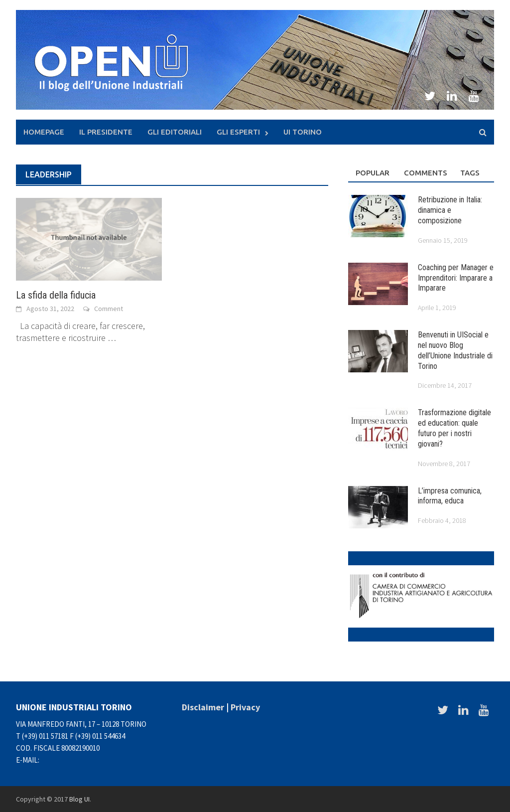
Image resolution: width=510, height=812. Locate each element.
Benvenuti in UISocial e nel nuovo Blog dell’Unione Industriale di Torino (455, 350)
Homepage (44, 132)
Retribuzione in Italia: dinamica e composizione (450, 210)
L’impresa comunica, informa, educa (450, 496)
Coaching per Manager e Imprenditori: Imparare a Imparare (456, 278)
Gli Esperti (238, 132)
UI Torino (303, 132)
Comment (109, 309)
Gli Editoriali (175, 132)
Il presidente (106, 132)
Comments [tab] (425, 173)
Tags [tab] (470, 173)
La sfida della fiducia (56, 295)
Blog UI (79, 799)
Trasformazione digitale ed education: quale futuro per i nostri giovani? (454, 428)
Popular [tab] (373, 173)
